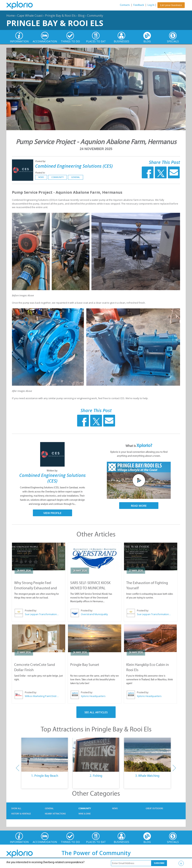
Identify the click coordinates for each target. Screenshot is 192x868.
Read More (139, 506)
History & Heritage (21, 814)
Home (11, 16)
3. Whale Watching (147, 776)
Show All (16, 808)
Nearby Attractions (55, 814)
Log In (151, 5)
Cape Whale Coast (30, 16)
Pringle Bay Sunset (85, 665)
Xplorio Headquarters (93, 696)
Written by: (52, 471)
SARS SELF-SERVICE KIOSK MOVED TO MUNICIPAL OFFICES (90, 588)
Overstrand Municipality (94, 614)
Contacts (125, 5)
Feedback (139, 5)
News (41, 177)
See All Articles (96, 712)
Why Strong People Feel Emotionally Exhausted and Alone (35, 588)
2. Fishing (96, 776)
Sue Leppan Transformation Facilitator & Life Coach (42, 614)
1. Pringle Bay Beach (45, 776)
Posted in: (40, 173)
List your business (171, 5)
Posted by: (41, 161)
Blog (81, 16)
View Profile (52, 513)
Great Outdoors (154, 808)
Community (95, 16)
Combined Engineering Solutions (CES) (74, 166)
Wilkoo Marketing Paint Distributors (42, 696)
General (76, 177)
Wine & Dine (85, 814)
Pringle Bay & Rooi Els (60, 16)
